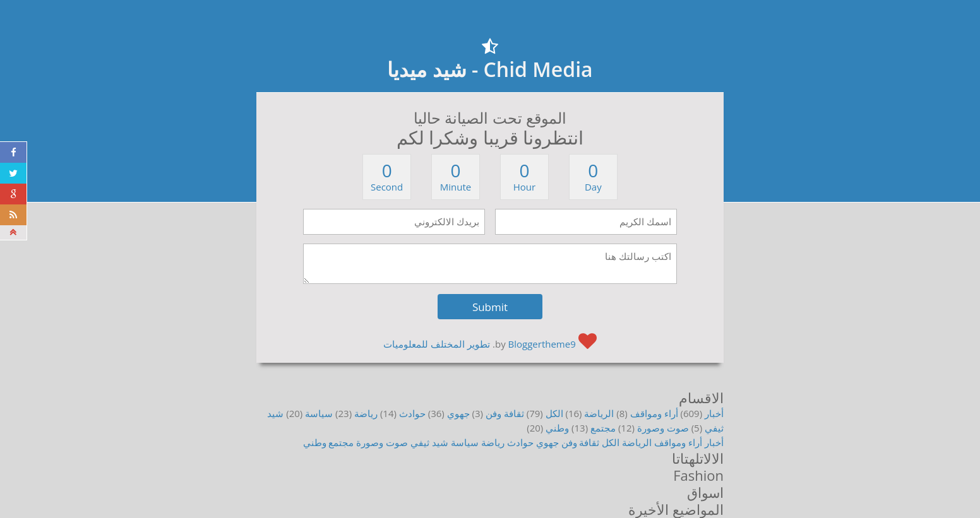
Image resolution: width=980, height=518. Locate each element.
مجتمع (603, 428)
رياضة (366, 413)
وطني (557, 428)
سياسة (319, 413)
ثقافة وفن (505, 413)
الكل (554, 413)
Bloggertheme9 (542, 344)
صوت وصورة (663, 428)
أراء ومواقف (654, 413)
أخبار (714, 413)
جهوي (458, 413)
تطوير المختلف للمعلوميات (437, 344)
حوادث (412, 413)
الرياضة (599, 413)
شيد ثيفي (429, 442)
